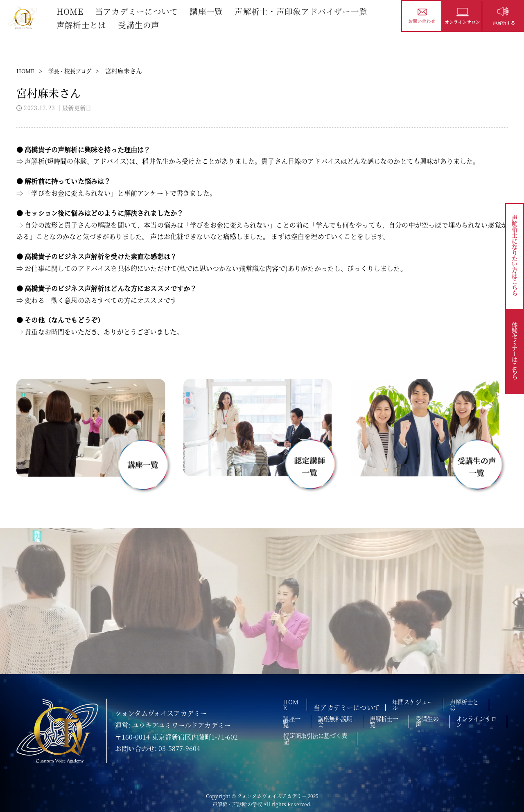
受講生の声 (140, 24)
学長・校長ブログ (76, 71)
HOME (71, 11)
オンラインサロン (310, 729)
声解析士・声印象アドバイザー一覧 (303, 11)
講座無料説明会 (345, 717)
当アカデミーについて (138, 11)
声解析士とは (82, 24)
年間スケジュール (422, 704)
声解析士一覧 (401, 717)
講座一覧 (208, 11)
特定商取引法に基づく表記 (388, 729)
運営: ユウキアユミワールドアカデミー (173, 725)
